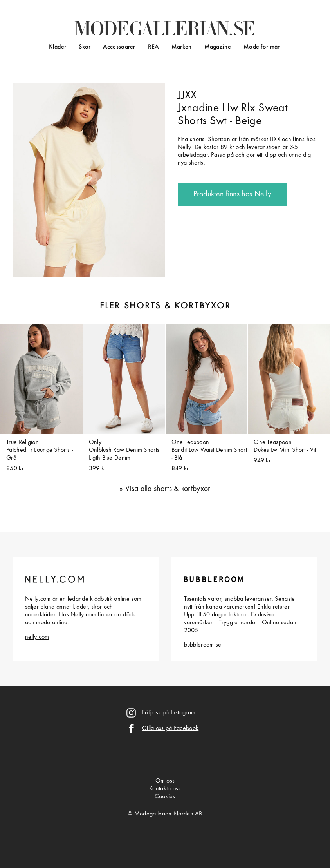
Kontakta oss (165, 789)
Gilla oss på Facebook (170, 728)
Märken (182, 47)
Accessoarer (119, 47)
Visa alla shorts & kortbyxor (168, 489)
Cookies (165, 797)
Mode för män (262, 47)
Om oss (165, 781)
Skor (85, 47)
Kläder (58, 47)
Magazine (218, 47)
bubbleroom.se (203, 645)
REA (153, 47)
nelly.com (37, 637)
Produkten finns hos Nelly (233, 194)
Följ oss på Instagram (169, 713)
